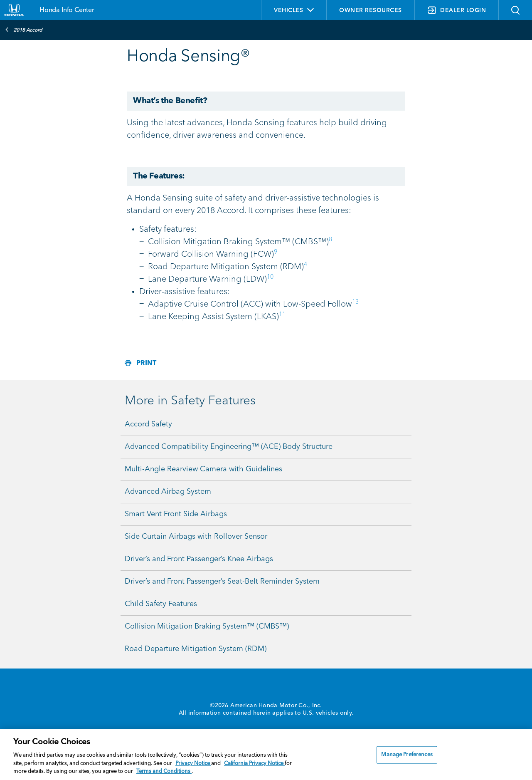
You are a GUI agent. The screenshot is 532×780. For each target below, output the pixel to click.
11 (282, 314)
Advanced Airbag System (168, 492)
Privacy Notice (193, 764)
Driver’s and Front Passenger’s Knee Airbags (199, 559)
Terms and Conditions (164, 771)
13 (355, 302)
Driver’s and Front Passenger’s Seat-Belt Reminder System (222, 582)
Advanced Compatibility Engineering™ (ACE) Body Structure (229, 447)
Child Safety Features (161, 604)
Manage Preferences (407, 755)
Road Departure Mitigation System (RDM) (196, 649)
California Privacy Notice (254, 764)
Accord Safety (148, 424)
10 (270, 277)
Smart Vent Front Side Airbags (176, 514)
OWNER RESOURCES (371, 10)
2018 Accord (24, 30)
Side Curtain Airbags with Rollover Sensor (196, 537)
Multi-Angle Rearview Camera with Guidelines (203, 469)
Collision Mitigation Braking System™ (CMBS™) (207, 626)
